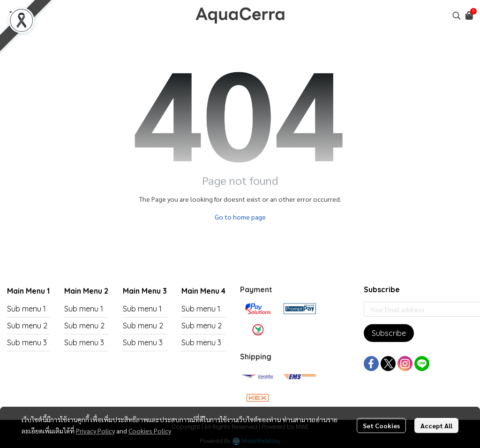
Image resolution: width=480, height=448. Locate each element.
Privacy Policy (95, 431)
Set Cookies (381, 425)
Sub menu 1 (26, 309)
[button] (457, 15)
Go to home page (240, 217)
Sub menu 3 (27, 342)
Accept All (436, 425)
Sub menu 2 (27, 326)
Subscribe (389, 333)
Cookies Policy (150, 431)
